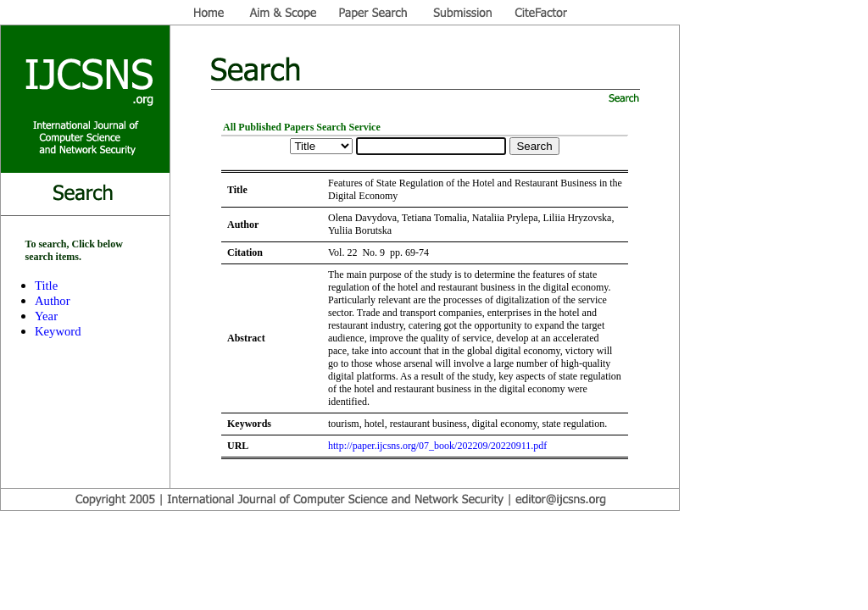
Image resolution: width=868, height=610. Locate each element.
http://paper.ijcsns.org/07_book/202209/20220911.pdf (437, 446)
